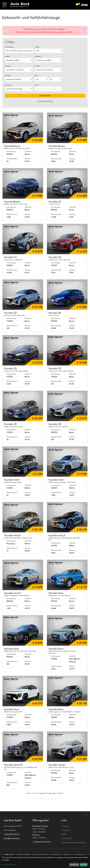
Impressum (66, 830)
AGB (63, 834)
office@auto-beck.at (12, 838)
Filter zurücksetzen (45, 101)
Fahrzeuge (10, 855)
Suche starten (45, 96)
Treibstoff (38, 56)
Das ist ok (84, 865)
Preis (36, 75)
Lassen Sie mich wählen (9, 865)
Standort (8, 75)
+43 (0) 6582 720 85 (11, 834)
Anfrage (65, 826)
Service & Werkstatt (41, 855)
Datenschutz (67, 838)
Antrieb (37, 66)
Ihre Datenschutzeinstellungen (74, 842)
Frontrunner (56, 855)
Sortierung (8, 85)
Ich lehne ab (74, 865)
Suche (37, 85)
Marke (37, 47)
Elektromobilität (23, 855)
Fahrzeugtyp (9, 47)
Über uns (68, 855)
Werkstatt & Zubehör (43, 842)
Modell (7, 56)
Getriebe (8, 66)
